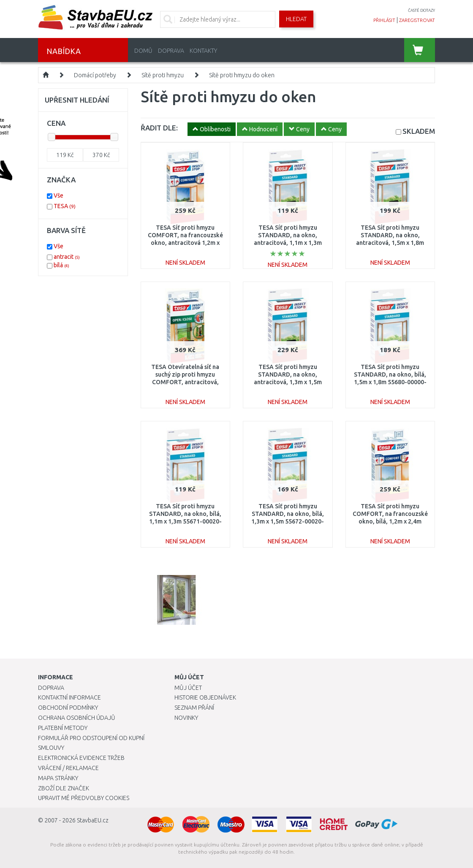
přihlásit (384, 20)
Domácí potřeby (95, 75)
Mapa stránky (58, 778)
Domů (143, 51)
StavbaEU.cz (93, 820)
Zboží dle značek (64, 788)
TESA (65, 206)
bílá (61, 265)
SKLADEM (419, 131)
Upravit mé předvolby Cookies (84, 798)
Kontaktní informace (69, 697)
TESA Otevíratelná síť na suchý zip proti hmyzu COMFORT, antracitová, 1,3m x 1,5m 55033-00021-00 (185, 382)
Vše (58, 195)
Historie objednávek (205, 697)
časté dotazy (421, 10)
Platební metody (63, 728)
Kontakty (203, 51)
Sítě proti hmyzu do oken (242, 75)
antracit (67, 257)
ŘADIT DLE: (159, 128)
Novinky (186, 718)
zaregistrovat (417, 20)
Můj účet (188, 688)
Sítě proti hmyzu (163, 75)
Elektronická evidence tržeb (81, 758)
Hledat (296, 19)
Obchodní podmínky (68, 708)
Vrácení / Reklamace (68, 768)
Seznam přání (194, 708)
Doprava (171, 51)
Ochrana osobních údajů (77, 718)
